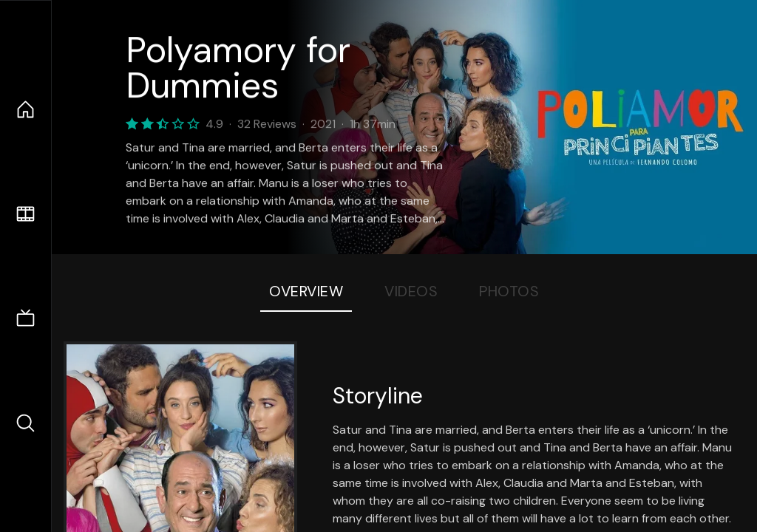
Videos (411, 291)
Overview (306, 291)
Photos (509, 291)
